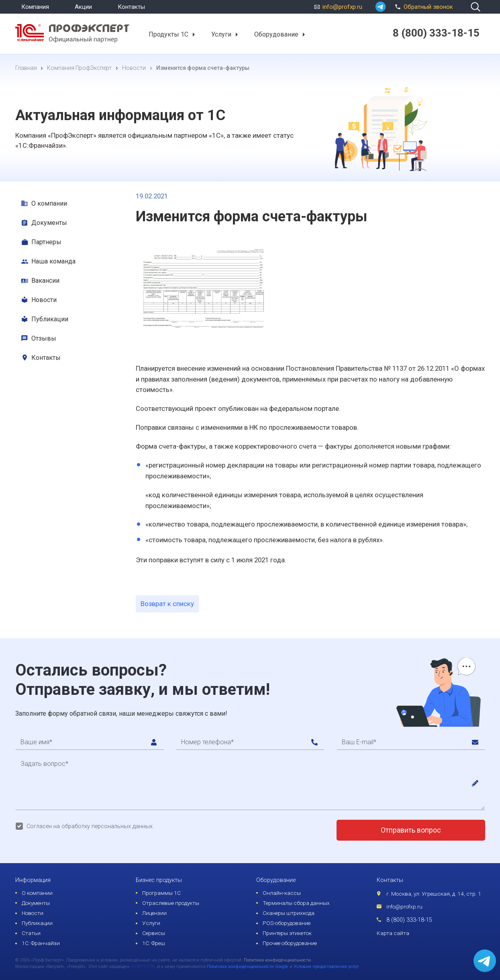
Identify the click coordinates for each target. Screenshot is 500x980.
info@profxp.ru (342, 7)
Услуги (221, 34)
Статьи (31, 933)
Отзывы (44, 338)
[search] (476, 7)
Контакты (131, 7)
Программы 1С (161, 893)
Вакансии (45, 281)
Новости (44, 300)
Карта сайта (393, 933)
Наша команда (53, 261)
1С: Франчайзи (41, 943)
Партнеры (46, 242)
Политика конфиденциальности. (278, 960)
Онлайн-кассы (282, 893)
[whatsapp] (381, 7)
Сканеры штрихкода (289, 913)
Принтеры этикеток (287, 933)
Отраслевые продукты (171, 903)
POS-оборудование (287, 923)
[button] (193, 35)
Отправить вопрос (411, 830)
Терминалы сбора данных (296, 903)
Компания (35, 7)
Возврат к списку (167, 604)
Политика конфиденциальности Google (248, 967)
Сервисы (154, 933)
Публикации (50, 319)
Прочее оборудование (290, 943)
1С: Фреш (154, 943)
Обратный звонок (423, 6)
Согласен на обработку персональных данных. (90, 826)
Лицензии (154, 913)
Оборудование (276, 34)
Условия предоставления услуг (326, 967)
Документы (49, 223)
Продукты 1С (168, 34)
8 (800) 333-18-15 (409, 920)
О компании (49, 203)
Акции (83, 7)
